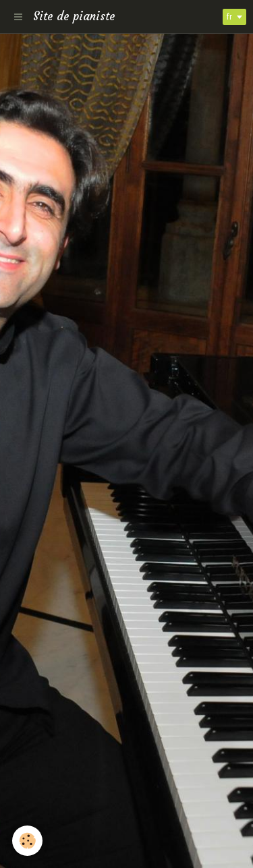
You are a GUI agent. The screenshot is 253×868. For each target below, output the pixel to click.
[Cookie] (27, 841)
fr (229, 17)
